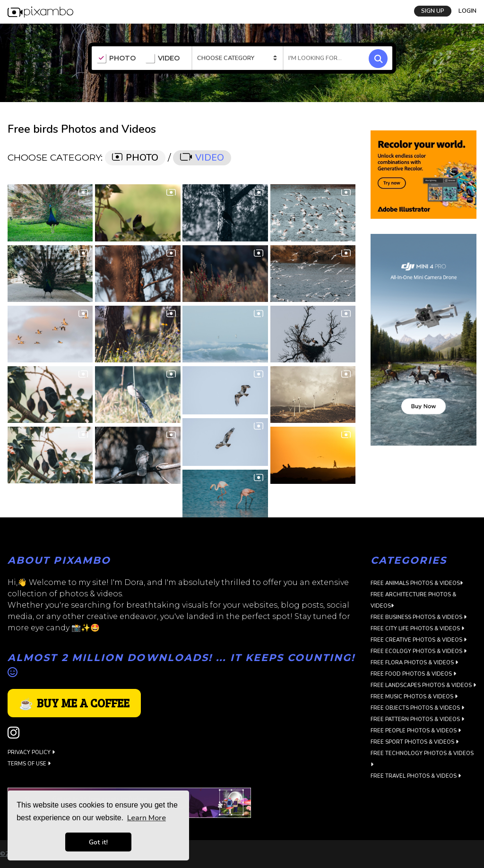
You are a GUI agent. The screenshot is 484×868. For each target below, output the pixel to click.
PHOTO (116, 59)
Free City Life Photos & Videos (417, 629)
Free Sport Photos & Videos (415, 742)
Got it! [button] (98, 842)
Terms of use (29, 764)
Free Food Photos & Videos (413, 674)
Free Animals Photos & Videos (417, 583)
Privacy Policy (31, 752)
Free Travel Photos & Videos (416, 776)
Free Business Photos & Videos (419, 617)
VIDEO (162, 59)
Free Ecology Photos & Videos (419, 651)
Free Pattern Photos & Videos (417, 719)
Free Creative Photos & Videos (419, 640)
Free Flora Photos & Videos (414, 663)
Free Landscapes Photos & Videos (423, 685)
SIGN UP (433, 11)
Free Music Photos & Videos (414, 697)
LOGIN (467, 11)
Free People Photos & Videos (416, 731)
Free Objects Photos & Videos (417, 708)
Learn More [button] (147, 818)
